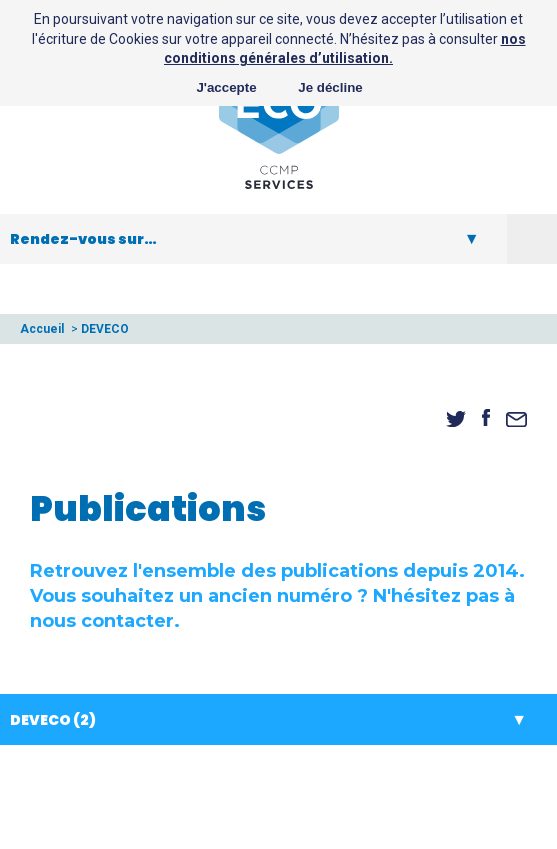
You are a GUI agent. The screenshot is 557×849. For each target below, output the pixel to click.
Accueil (42, 329)
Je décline (330, 87)
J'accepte (226, 87)
